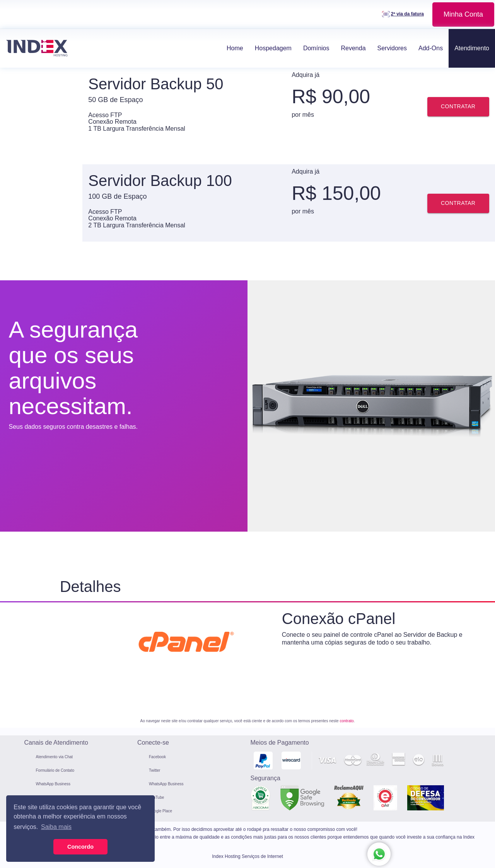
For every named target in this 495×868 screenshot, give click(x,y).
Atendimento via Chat (55, 757)
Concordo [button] (80, 847)
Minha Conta (463, 14)
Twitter (154, 770)
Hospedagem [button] (273, 48)
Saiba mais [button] (56, 827)
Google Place (160, 811)
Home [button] (235, 48)
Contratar (458, 106)
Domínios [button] (316, 48)
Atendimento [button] (472, 48)
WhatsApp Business (53, 784)
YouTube (156, 797)
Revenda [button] (353, 48)
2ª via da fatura (407, 14)
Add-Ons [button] (431, 48)
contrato (346, 721)
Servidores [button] (392, 48)
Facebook (157, 757)
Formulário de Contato (55, 770)
